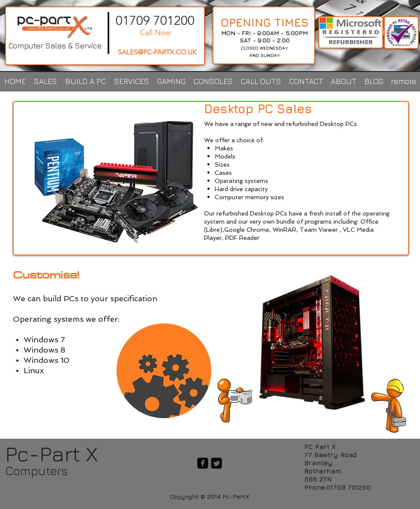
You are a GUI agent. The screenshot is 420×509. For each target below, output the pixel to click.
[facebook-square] (203, 463)
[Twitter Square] (216, 463)
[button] (45, 81)
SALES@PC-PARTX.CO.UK (157, 52)
